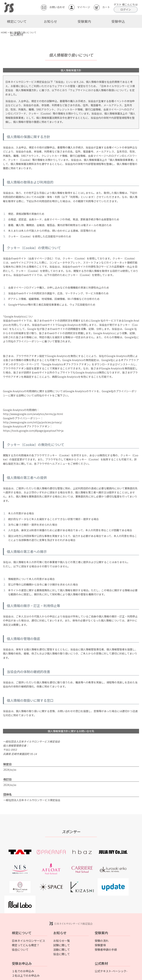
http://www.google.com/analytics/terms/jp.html (33, 414)
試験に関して (62, 945)
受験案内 (84, 21)
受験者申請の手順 (106, 950)
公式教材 (17, 34)
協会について (20, 950)
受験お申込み (22, 963)
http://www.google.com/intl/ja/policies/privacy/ (32, 422)
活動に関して (62, 950)
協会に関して (62, 954)
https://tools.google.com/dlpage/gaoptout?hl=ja (33, 431)
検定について (17, 21)
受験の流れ (102, 941)
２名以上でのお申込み (26, 975)
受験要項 (100, 945)
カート (102, 7)
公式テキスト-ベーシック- (111, 971)
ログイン (126, 9)
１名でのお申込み (23, 971)
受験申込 (118, 21)
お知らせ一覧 (62, 941)
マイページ (79, 7)
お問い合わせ (53, 7)
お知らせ (50, 21)
